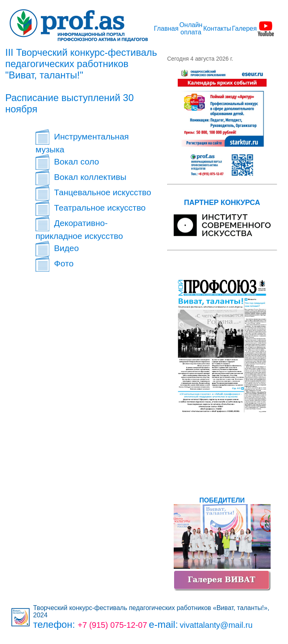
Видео (57, 248)
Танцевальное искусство (93, 192)
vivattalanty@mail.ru (216, 625)
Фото (55, 263)
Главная (166, 29)
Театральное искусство (90, 208)
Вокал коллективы (81, 177)
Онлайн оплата (191, 29)
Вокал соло (67, 162)
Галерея (244, 29)
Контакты (217, 29)
